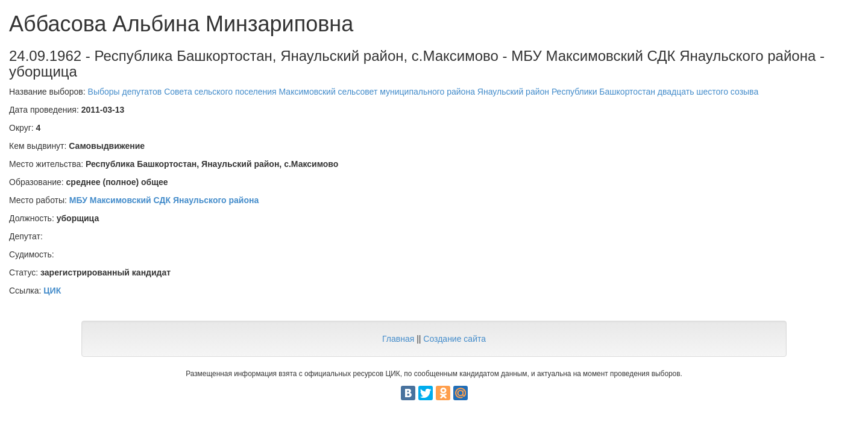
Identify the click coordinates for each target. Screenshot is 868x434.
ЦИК (52, 291)
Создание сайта (454, 339)
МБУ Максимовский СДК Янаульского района (164, 200)
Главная (398, 339)
